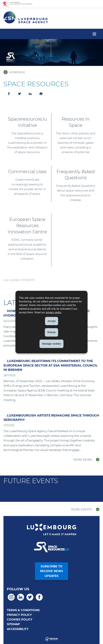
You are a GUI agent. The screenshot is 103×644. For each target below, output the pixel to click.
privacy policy (53, 312)
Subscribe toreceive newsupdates (51, 571)
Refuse (51, 332)
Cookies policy (20, 620)
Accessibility (18, 629)
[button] (94, 34)
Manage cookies (51, 344)
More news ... (84, 460)
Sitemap (13, 624)
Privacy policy (19, 615)
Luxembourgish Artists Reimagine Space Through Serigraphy (51, 418)
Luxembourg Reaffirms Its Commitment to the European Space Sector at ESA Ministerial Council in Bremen (51, 365)
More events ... (83, 510)
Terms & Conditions (23, 610)
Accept (51, 321)
